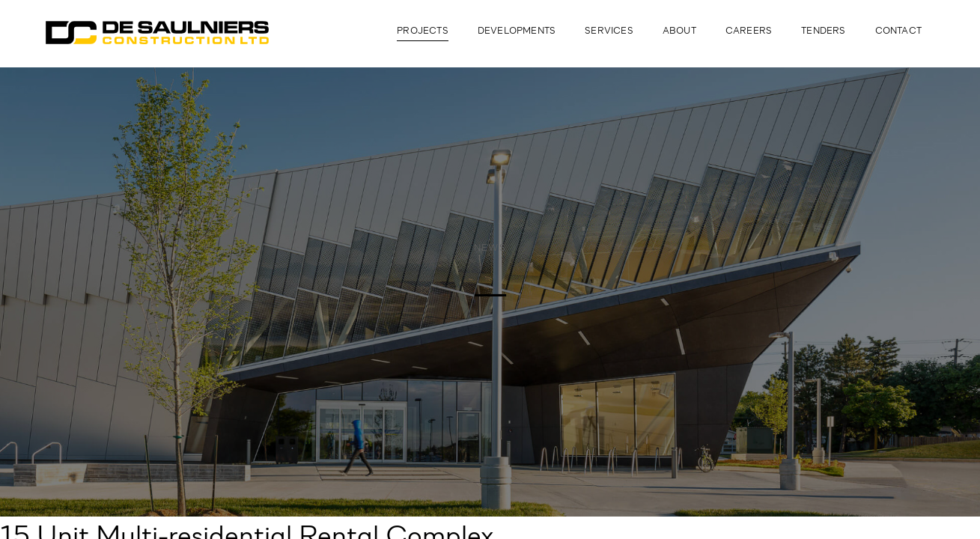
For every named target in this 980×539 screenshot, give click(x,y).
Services (609, 31)
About (679, 31)
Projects (423, 31)
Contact (898, 31)
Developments (517, 31)
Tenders (823, 31)
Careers (749, 31)
